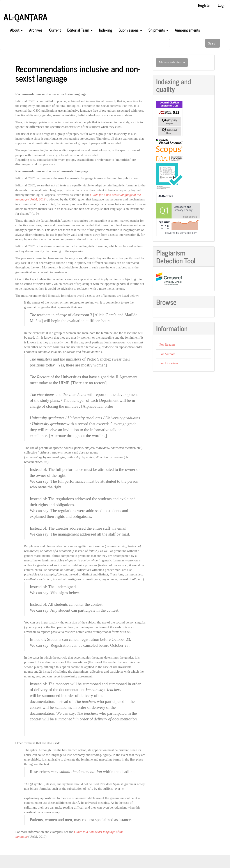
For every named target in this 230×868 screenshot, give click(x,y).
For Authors (167, 354)
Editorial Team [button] (80, 30)
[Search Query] (187, 43)
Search (213, 43)
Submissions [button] (130, 30)
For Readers (167, 345)
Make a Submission (172, 62)
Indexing (106, 30)
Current (55, 30)
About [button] (16, 30)
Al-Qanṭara (26, 17)
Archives (36, 30)
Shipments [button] (158, 30)
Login (222, 5)
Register (204, 5)
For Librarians (169, 363)
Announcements (187, 30)
